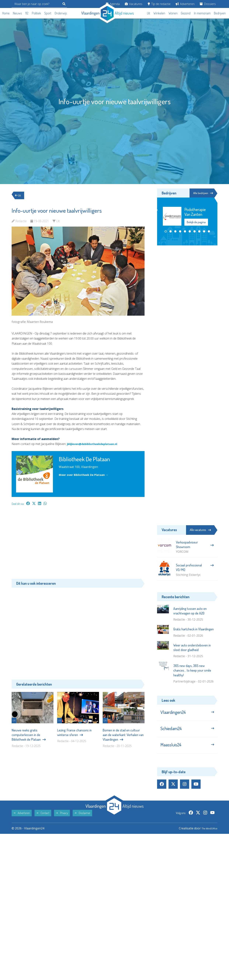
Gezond (186, 13)
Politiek (36, 13)
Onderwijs (61, 13)
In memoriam (202, 13)
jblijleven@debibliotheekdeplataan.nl (95, 444)
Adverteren (185, 4)
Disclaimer (82, 819)
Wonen (173, 13)
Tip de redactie (159, 4)
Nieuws (17, 13)
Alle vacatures (200, 530)
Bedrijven (220, 13)
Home (6, 13)
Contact (43, 819)
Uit (149, 13)
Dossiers (208, 4)
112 (27, 13)
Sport (48, 13)
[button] (166, 232)
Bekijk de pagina (196, 223)
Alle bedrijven (201, 193)
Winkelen (159, 13)
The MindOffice (207, 835)
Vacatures (134, 4)
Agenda (113, 4)
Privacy (62, 819)
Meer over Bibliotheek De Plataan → (86, 475)
